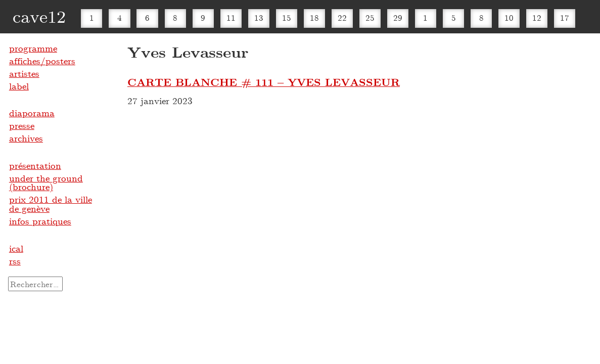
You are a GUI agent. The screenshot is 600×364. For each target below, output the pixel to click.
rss (15, 261)
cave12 (39, 16)
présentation (35, 165)
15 (287, 17)
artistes (24, 73)
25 (370, 17)
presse (22, 125)
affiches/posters (42, 61)
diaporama (32, 113)
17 (565, 17)
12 (537, 17)
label (19, 86)
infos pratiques (40, 221)
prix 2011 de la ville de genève (51, 204)
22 (342, 17)
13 (259, 17)
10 (509, 17)
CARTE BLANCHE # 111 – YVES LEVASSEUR (264, 82)
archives (26, 138)
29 (398, 17)
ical (16, 248)
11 (231, 17)
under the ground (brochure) (46, 183)
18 (314, 17)
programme (33, 48)
